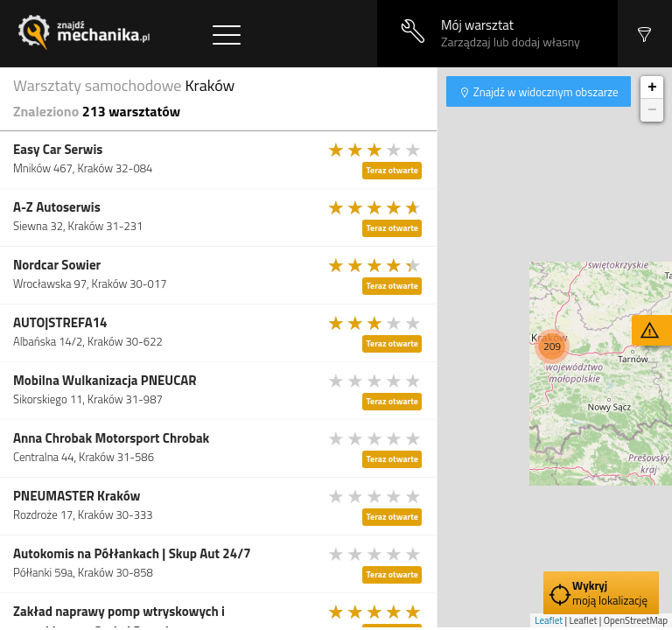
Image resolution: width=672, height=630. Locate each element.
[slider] (375, 150)
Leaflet (549, 620)
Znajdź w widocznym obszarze (545, 92)
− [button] (652, 110)
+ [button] (652, 87)
